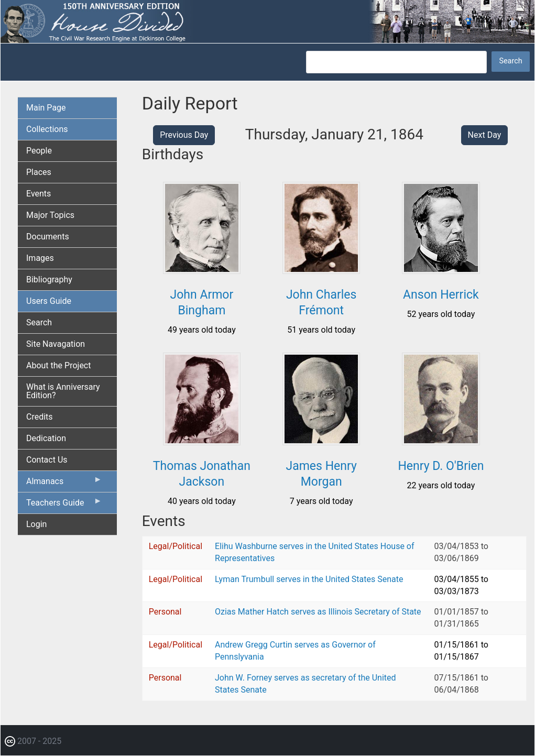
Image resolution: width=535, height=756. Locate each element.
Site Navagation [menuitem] (56, 344)
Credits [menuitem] (40, 417)
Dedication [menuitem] (46, 438)
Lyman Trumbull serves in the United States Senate (309, 579)
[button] (202, 270)
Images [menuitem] (40, 258)
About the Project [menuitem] (58, 365)
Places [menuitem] (39, 172)
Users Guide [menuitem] (49, 301)
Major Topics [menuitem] (50, 215)
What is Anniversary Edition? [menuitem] (63, 391)
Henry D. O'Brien (441, 466)
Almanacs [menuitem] (64, 484)
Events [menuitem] (39, 194)
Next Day (485, 135)
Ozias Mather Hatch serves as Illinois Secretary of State (318, 612)
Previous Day (184, 135)
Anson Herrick (441, 295)
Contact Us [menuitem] (47, 460)
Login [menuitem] (36, 524)
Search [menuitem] (39, 322)
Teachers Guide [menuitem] (64, 505)
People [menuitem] (39, 151)
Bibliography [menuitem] (49, 280)
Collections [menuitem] (47, 129)
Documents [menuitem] (48, 237)
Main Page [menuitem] (46, 108)
